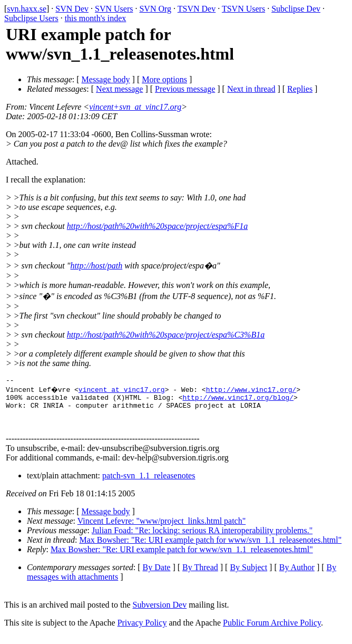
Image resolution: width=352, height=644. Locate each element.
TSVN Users (243, 9)
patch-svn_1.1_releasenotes (149, 483)
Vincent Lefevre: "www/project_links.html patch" (162, 529)
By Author (297, 575)
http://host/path (97, 266)
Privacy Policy (142, 631)
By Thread (200, 575)
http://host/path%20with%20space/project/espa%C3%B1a (166, 335)
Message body (106, 79)
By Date (157, 575)
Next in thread (251, 89)
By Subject (248, 575)
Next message (119, 89)
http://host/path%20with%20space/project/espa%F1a (157, 226)
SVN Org (155, 9)
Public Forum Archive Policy (272, 631)
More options (164, 79)
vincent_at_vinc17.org (123, 391)
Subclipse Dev (296, 9)
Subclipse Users (31, 18)
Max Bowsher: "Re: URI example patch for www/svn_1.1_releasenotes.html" (210, 548)
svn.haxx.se (27, 9)
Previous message (185, 89)
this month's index (96, 18)
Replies (300, 89)
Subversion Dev (160, 613)
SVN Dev (72, 9)
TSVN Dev (197, 9)
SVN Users (114, 9)
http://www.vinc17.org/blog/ (238, 400)
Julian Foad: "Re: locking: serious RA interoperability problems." (202, 538)
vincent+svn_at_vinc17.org (135, 107)
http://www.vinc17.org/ (252, 391)
